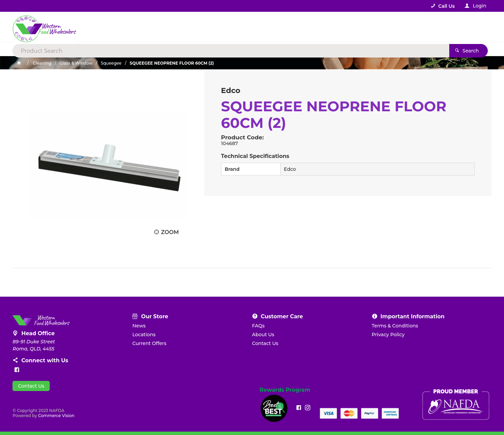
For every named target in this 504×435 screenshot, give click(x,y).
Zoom (170, 232)
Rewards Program (285, 390)
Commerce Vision (56, 416)
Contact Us (31, 386)
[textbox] (224, 27)
